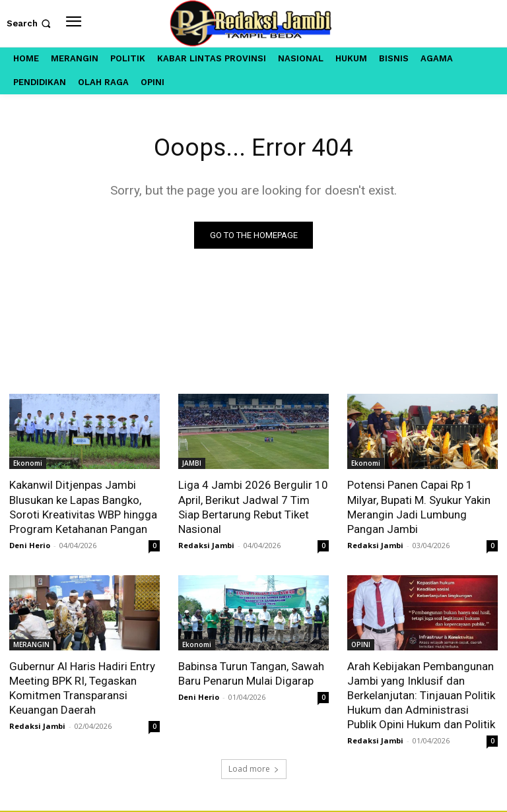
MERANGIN (31, 644)
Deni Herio (30, 545)
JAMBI (192, 464)
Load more (254, 770)
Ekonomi (28, 464)
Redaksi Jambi (206, 545)
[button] (30, 23)
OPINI (361, 644)
